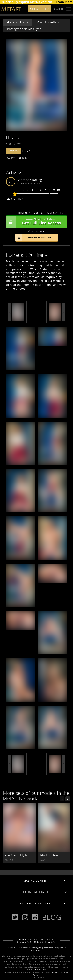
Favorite (14, 151)
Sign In (58, 9)
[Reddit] (35, 917)
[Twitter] (15, 917)
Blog (52, 917)
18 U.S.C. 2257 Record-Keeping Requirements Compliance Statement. (37, 949)
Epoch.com (41, 970)
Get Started (40, 9)
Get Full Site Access (36, 222)
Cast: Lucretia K (48, 22)
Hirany (13, 137)
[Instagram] (25, 917)
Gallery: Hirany (18, 22)
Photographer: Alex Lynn (24, 29)
